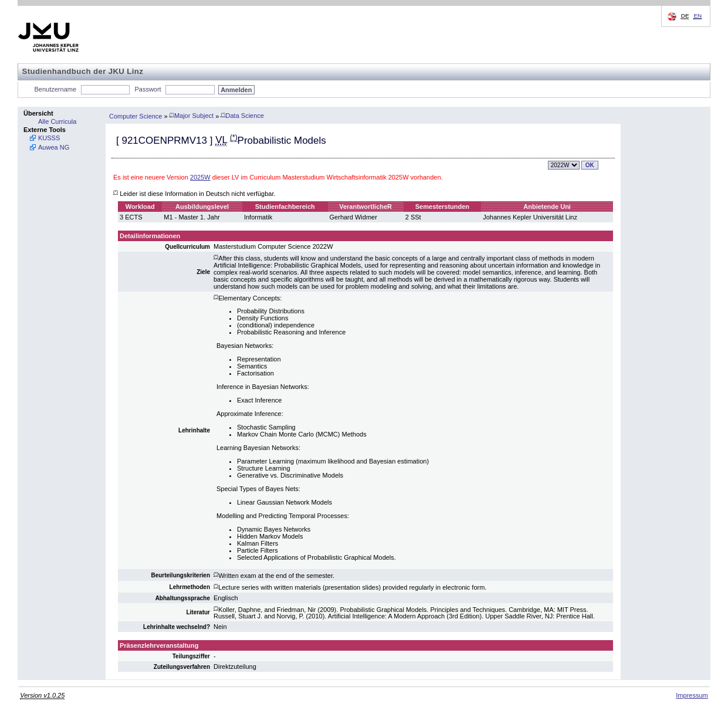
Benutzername (56, 89)
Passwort (148, 89)
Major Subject (192, 116)
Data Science (242, 116)
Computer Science (136, 116)
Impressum (692, 695)
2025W (200, 177)
